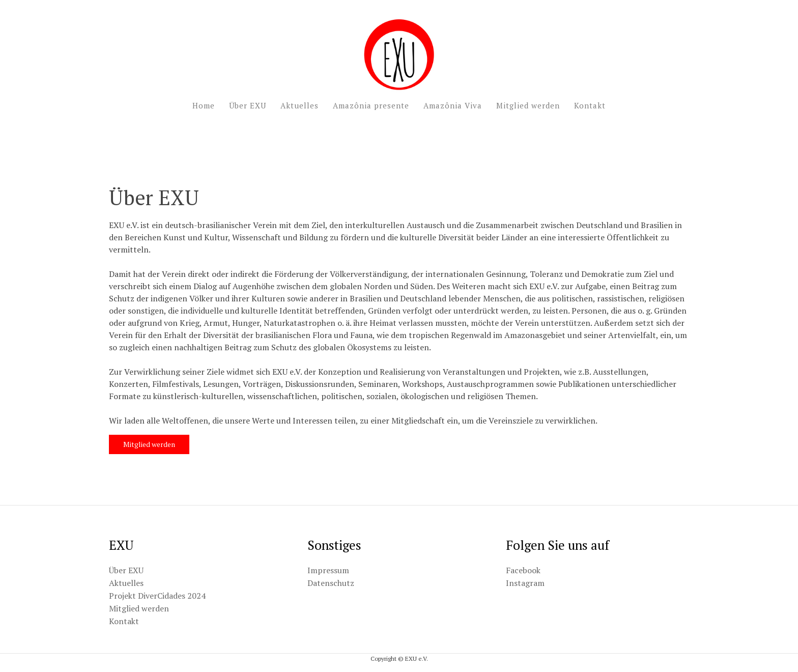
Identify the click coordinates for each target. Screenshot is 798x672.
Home (204, 105)
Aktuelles (300, 105)
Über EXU (248, 105)
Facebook (523, 570)
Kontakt (590, 105)
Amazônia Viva (453, 105)
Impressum (328, 570)
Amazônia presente (371, 105)
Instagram (525, 583)
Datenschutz (331, 583)
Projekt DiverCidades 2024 (157, 596)
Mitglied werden (528, 105)
